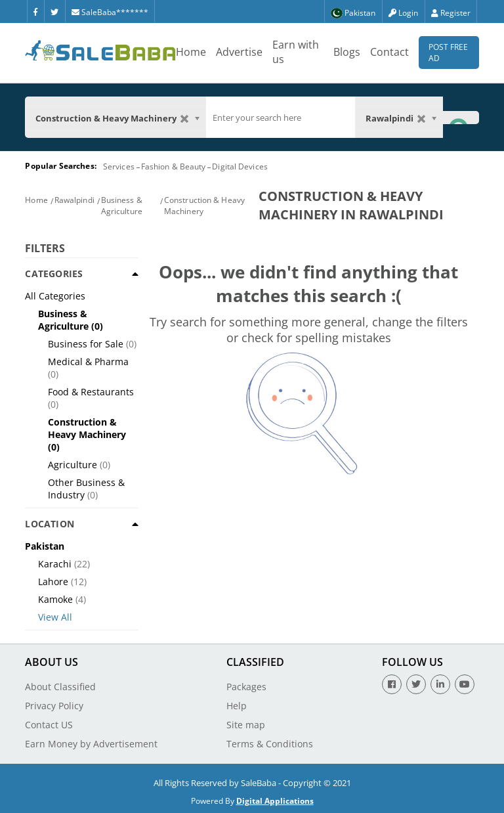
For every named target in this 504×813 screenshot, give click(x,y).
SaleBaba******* (110, 12)
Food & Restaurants (91, 392)
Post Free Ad (448, 53)
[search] (280, 118)
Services (119, 166)
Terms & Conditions (270, 744)
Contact (389, 52)
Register (451, 13)
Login (403, 13)
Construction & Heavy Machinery (87, 428)
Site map (246, 725)
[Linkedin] (440, 684)
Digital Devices (240, 166)
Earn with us (296, 52)
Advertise (239, 52)
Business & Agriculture (122, 206)
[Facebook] (35, 11)
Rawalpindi (74, 200)
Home (191, 52)
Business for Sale (86, 344)
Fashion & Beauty (174, 166)
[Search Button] (461, 117)
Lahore (53, 582)
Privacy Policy (54, 706)
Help (237, 706)
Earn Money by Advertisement (91, 744)
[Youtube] (465, 684)
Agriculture (73, 465)
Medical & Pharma (88, 362)
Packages (246, 687)
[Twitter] (54, 11)
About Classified (60, 687)
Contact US (49, 725)
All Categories (55, 296)
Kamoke (55, 599)
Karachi (55, 564)
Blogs (347, 52)
